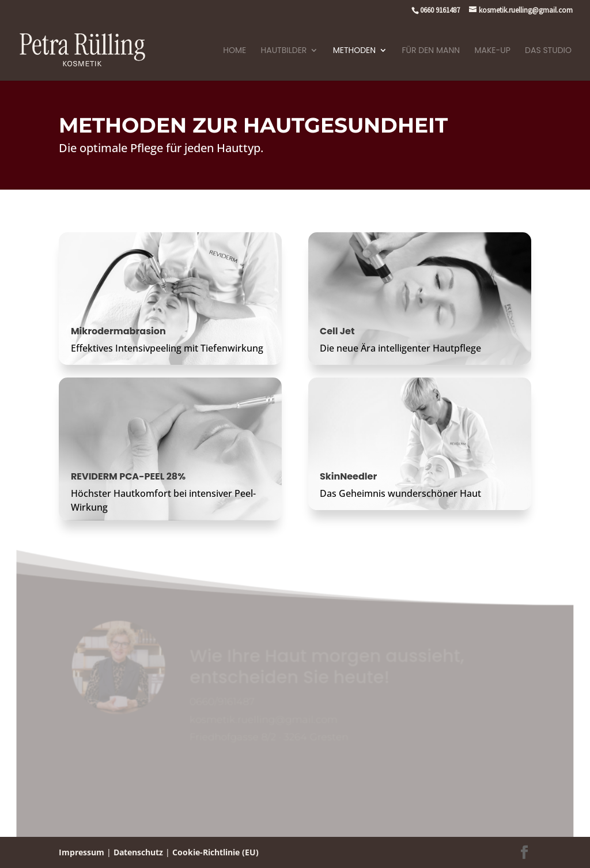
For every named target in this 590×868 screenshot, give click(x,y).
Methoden (354, 51)
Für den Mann (431, 51)
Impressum (82, 852)
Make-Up (492, 51)
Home (235, 51)
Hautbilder (284, 51)
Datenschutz (138, 852)
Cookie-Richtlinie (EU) (215, 852)
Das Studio (548, 51)
